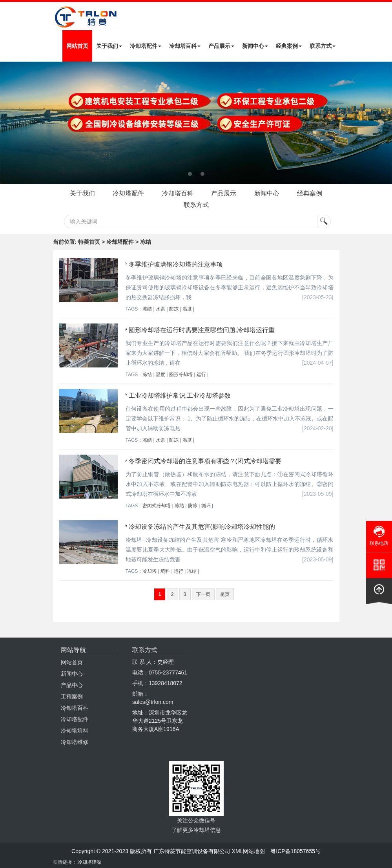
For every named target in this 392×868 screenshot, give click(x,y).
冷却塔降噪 (89, 862)
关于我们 (109, 46)
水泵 (160, 309)
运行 (201, 375)
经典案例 (289, 46)
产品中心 (72, 685)
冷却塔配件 (146, 46)
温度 (187, 309)
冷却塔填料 (75, 731)
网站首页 (77, 46)
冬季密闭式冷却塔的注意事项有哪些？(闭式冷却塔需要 (205, 461)
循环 (206, 506)
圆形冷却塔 (181, 375)
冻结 (147, 309)
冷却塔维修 (75, 742)
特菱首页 (89, 242)
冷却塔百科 (185, 46)
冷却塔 (150, 571)
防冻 (174, 309)
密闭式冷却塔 (157, 506)
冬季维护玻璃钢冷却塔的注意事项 (176, 264)
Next (8, 123)
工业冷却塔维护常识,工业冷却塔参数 (180, 396)
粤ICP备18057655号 (295, 851)
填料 (165, 571)
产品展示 (221, 46)
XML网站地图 (249, 851)
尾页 (225, 594)
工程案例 (72, 696)
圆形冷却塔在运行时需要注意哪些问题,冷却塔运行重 (202, 330)
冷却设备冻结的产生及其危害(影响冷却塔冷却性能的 (202, 527)
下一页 (203, 594)
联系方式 (323, 46)
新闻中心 (255, 46)
